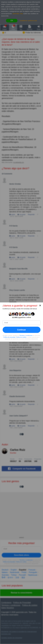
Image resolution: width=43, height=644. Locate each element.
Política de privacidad (9, 337)
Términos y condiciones (26, 335)
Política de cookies (21, 337)
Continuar (22, 330)
